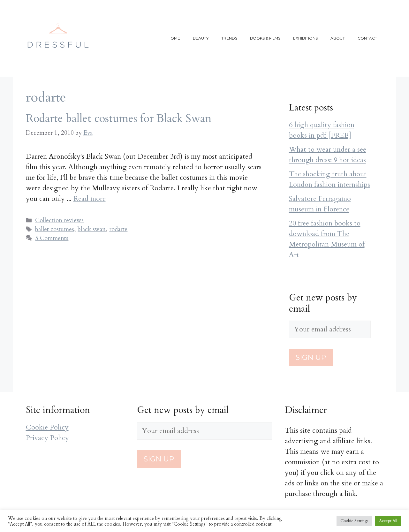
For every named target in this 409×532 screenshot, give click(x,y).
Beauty (201, 38)
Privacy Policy (47, 438)
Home (174, 38)
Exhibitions (305, 38)
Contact (367, 38)
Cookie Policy (47, 427)
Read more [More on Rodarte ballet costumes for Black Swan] (90, 199)
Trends (229, 38)
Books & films (265, 38)
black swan (92, 229)
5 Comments (52, 238)
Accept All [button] (388, 521)
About (338, 38)
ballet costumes (55, 229)
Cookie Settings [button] (354, 521)
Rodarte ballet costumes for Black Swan (119, 118)
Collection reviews (59, 220)
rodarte (118, 229)
